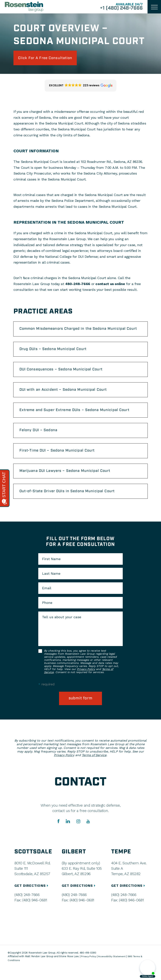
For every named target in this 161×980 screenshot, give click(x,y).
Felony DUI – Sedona (40, 439)
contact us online (110, 285)
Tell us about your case (62, 629)
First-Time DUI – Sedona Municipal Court (60, 461)
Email (47, 600)
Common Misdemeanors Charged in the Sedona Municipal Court (76, 332)
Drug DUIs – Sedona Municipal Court (56, 355)
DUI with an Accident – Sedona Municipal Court (66, 397)
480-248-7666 (78, 285)
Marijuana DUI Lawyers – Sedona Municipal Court (68, 482)
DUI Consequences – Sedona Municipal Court (64, 376)
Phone (47, 615)
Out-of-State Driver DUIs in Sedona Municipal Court (70, 503)
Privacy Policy (86, 681)
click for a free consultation (49, 58)
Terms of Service (94, 767)
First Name (51, 571)
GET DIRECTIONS (32, 898)
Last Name (51, 585)
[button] (80, 87)
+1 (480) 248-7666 (119, 8)
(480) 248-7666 (27, 907)
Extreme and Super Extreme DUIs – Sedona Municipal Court (78, 418)
